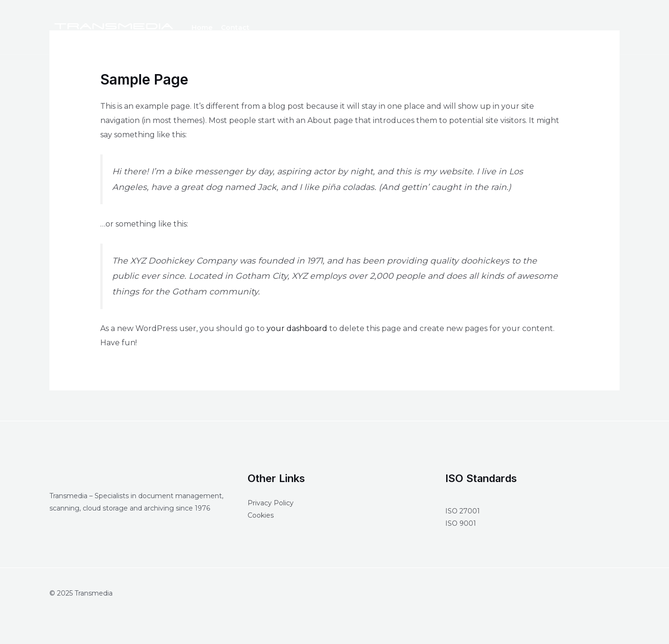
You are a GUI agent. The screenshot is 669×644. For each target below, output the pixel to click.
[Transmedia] (114, 27)
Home (202, 28)
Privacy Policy (271, 503)
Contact (235, 28)
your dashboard (297, 328)
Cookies (261, 515)
